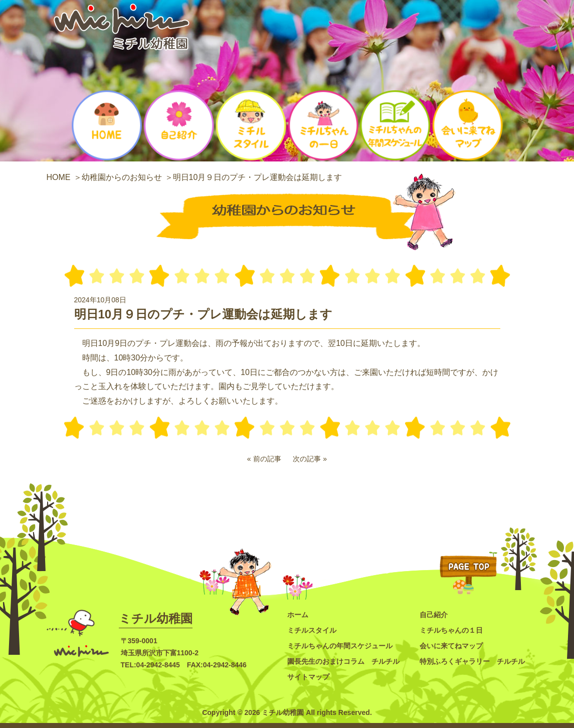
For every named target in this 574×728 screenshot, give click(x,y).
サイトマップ (308, 677)
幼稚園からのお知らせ (122, 177)
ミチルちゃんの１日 (451, 630)
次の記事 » (310, 459)
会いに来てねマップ (451, 646)
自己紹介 (434, 615)
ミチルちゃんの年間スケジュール (340, 646)
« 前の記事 (264, 459)
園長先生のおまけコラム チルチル (343, 661)
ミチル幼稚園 (156, 618)
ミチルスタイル (312, 630)
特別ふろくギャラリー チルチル (472, 661)
